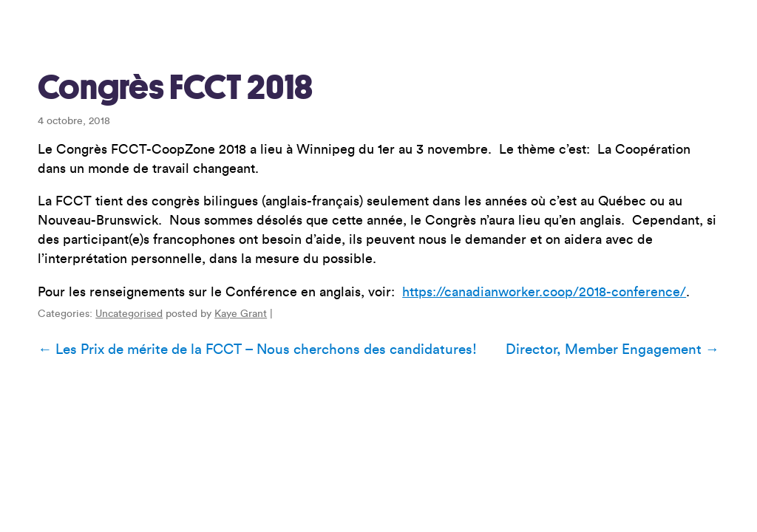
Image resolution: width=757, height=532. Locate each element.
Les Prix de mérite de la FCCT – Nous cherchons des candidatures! (257, 349)
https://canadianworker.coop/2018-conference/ (544, 292)
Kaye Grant (241, 314)
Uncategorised (129, 314)
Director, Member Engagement (612, 349)
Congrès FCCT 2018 (175, 87)
